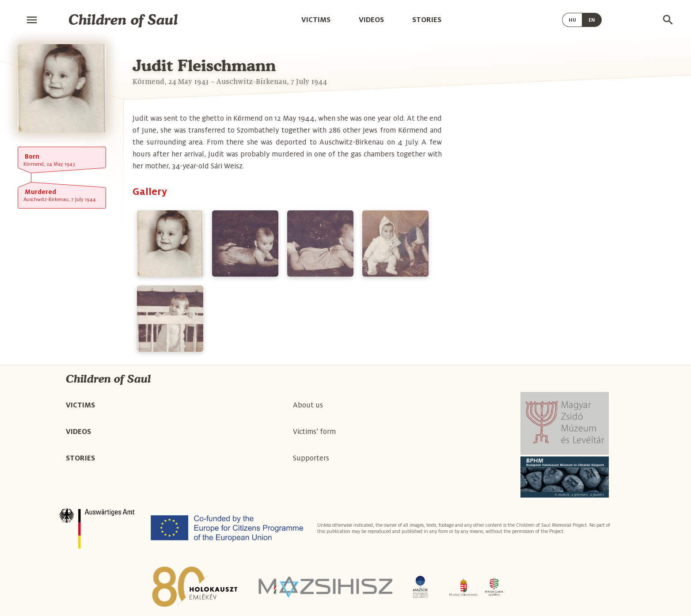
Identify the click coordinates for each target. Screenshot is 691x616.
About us (308, 405)
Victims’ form (314, 432)
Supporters (311, 458)
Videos (371, 20)
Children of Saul (123, 20)
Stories (427, 20)
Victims (316, 20)
